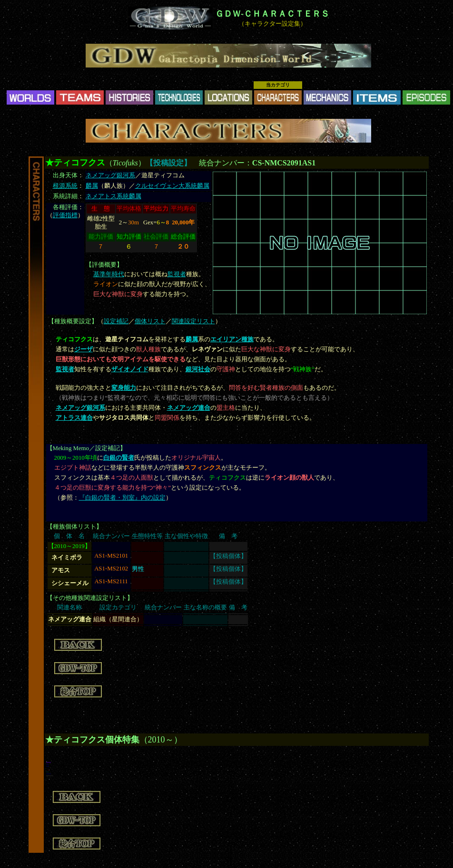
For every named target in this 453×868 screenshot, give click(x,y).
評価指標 (65, 215)
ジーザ (84, 349)
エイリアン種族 (232, 339)
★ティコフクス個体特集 (92, 740)
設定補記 (116, 321)
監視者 (177, 274)
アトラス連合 (74, 418)
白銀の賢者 (119, 458)
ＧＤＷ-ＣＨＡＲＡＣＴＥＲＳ (272, 14)
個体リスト (150, 321)
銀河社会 (198, 369)
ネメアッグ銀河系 (110, 175)
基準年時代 (109, 274)
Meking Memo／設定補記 (86, 448)
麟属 (92, 186)
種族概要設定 (73, 321)
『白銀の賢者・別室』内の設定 (122, 498)
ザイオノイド (130, 369)
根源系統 (65, 186)
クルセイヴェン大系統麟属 (172, 186)
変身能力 (124, 388)
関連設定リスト (193, 321)
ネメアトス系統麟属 (113, 196)
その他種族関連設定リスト (90, 598)
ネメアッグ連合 (189, 408)
